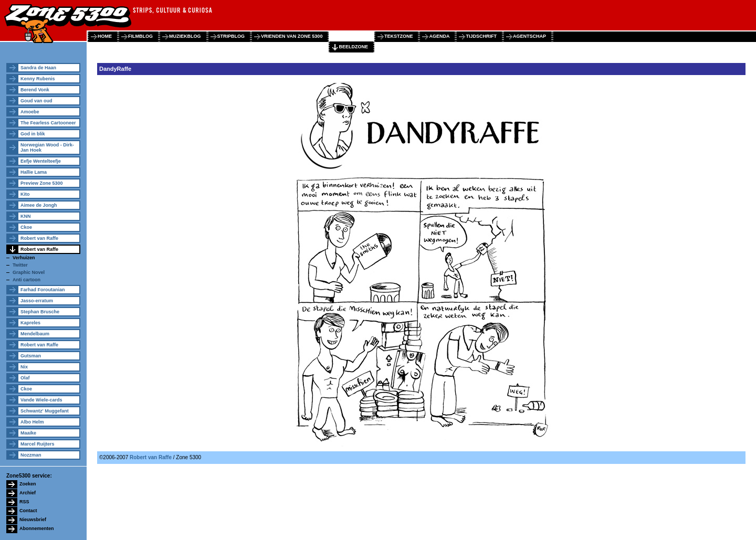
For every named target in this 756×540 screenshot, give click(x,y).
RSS (24, 502)
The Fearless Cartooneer (48, 123)
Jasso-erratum (37, 301)
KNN (26, 216)
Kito (25, 194)
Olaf (25, 378)
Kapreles (30, 323)
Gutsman (31, 356)
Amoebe (30, 112)
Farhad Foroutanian (43, 290)
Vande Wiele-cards (41, 400)
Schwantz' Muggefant (45, 411)
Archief (28, 493)
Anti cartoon (27, 280)
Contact (28, 511)
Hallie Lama (34, 172)
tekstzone (399, 36)
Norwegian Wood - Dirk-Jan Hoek (47, 147)
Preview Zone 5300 (42, 183)
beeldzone (353, 47)
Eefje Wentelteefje (41, 161)
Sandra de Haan (38, 68)
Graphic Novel (29, 272)
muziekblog (185, 36)
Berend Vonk (35, 90)
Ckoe (26, 227)
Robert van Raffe (39, 238)
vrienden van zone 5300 (292, 36)
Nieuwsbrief (33, 520)
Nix (24, 367)
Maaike (28, 433)
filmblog (140, 36)
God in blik (33, 134)
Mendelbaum (35, 334)
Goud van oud (36, 101)
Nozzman (31, 455)
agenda (439, 36)
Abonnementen (37, 528)
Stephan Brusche (40, 312)
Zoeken (28, 484)
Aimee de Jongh (39, 205)
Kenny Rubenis (38, 79)
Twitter (20, 265)
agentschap (529, 36)
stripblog (231, 36)
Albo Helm (32, 422)
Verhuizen (24, 258)
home (105, 36)
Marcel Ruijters (38, 444)
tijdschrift (481, 36)
